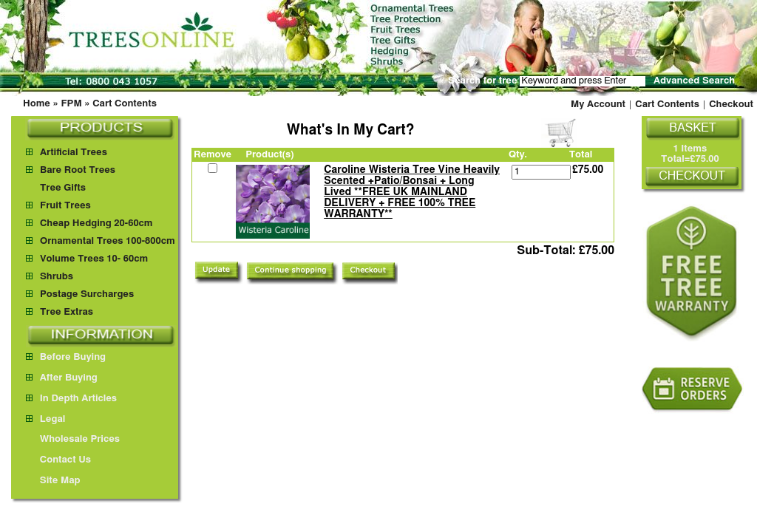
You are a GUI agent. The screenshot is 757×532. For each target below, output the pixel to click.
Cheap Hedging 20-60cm (96, 224)
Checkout (731, 105)
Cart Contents (125, 104)
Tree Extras (67, 312)
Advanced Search (694, 81)
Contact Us (58, 460)
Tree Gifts (63, 188)
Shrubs (57, 277)
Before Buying (66, 357)
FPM (71, 104)
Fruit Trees (65, 206)
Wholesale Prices (73, 439)
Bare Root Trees (78, 170)
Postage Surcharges (87, 294)
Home (37, 104)
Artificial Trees (74, 153)
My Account (598, 105)
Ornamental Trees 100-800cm (108, 241)
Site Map (53, 481)
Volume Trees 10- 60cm (94, 259)
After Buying (62, 378)
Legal (45, 419)
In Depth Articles (71, 399)
